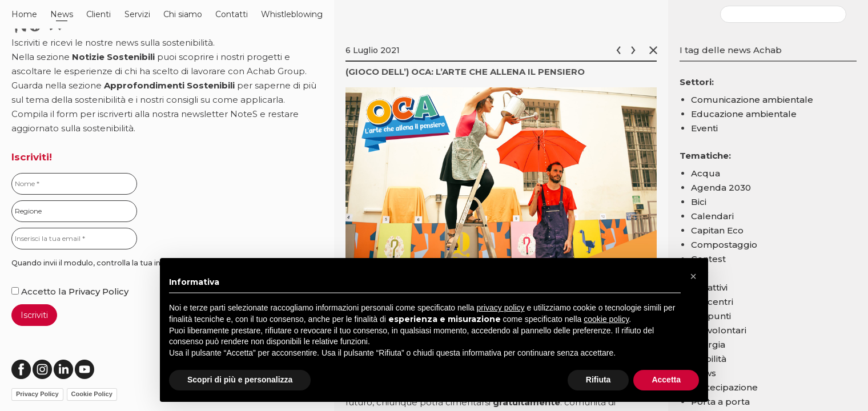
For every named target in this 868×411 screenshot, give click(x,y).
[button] (693, 276)
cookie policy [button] (606, 319)
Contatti (232, 14)
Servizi (137, 14)
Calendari (712, 216)
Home (24, 14)
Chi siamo (183, 14)
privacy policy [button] (501, 308)
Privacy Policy (99, 291)
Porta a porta (720, 402)
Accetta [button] (666, 380)
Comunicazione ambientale (752, 100)
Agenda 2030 (721, 188)
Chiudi (656, 50)
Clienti (99, 14)
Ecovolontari (719, 330)
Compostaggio (724, 245)
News (62, 14)
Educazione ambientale (744, 114)
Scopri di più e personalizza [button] (240, 380)
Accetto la (40, 291)
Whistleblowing (292, 14)
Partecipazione (724, 387)
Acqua (706, 173)
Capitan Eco (717, 230)
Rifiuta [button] (598, 380)
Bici (699, 202)
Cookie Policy (92, 394)
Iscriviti (34, 315)
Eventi (704, 128)
